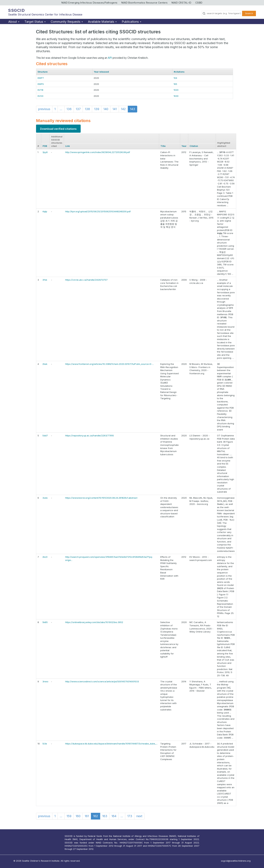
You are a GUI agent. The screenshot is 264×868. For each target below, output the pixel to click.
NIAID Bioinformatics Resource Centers (144, 3)
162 (96, 816)
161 (87, 816)
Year (184, 146)
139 (97, 109)
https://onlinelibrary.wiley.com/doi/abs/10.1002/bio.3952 (94, 622)
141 (115, 109)
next (139, 816)
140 (106, 109)
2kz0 (45, 557)
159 (69, 816)
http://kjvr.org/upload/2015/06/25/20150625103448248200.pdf (98, 211)
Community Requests (67, 22)
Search (249, 13)
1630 (176, 96)
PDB (45, 146)
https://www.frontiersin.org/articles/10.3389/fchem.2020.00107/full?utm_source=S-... (109, 364)
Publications (131, 22)
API (110, 58)
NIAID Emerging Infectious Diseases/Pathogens (89, 3)
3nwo (45, 681)
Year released (101, 72)
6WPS (41, 84)
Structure (43, 72)
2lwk (45, 364)
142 (123, 109)
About (14, 22)
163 (105, 816)
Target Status (35, 22)
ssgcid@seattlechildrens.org (236, 861)
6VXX (40, 96)
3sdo (45, 498)
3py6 (45, 152)
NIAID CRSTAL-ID (181, 3)
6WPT (41, 78)
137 (78, 109)
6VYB (40, 90)
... (61, 109)
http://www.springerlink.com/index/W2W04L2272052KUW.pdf (98, 152)
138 (87, 109)
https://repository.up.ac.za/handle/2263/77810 (89, 436)
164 (114, 816)
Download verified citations (58, 129)
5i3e (45, 744)
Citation (194, 146)
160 (78, 816)
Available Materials (102, 22)
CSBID (199, 3)
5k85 (45, 622)
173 (130, 816)
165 (175, 84)
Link (68, 146)
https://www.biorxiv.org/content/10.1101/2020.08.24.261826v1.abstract (101, 498)
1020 (176, 90)
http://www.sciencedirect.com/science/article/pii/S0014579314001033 (102, 681)
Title (163, 146)
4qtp (45, 211)
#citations (179, 72)
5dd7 (45, 436)
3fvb (45, 280)
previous (44, 109)
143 (133, 109)
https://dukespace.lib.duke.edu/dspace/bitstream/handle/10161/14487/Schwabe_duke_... (111, 744)
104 (175, 78)
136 (69, 109)
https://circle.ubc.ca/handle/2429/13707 (86, 280)
